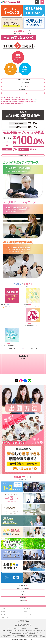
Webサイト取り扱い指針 (29, 614)
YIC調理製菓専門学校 (30, 630)
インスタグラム (23, 93)
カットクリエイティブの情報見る (23, 79)
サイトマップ (27, 617)
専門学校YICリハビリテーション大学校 (8, 630)
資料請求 (26, 611)
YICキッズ (13, 632)
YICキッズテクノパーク (20, 632)
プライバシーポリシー (6, 617)
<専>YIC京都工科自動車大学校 (7, 637)
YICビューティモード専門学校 (33, 629)
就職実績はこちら (23, 155)
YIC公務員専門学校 (22, 629)
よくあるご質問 (27, 608)
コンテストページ (23, 86)
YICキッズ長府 (38, 632)
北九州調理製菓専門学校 (40, 630)
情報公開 (3, 611)
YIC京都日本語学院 (41, 637)
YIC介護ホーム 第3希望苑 (38, 635)
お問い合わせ (4, 614)
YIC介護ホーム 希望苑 (17, 635)
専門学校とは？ (4, 608)
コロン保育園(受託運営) (16, 634)
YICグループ (8, 632)
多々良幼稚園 (32, 634)
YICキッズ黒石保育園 (30, 632)
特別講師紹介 (23, 90)
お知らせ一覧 (12, 349)
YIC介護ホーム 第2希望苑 (27, 635)
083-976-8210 (19, 626)
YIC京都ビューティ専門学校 (31, 637)
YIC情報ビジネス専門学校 (12, 629)
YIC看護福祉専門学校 (21, 630)
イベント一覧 (34, 349)
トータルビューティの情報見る (23, 83)
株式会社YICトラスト (7, 635)
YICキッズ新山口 (25, 634)
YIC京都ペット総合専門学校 (19, 637)
